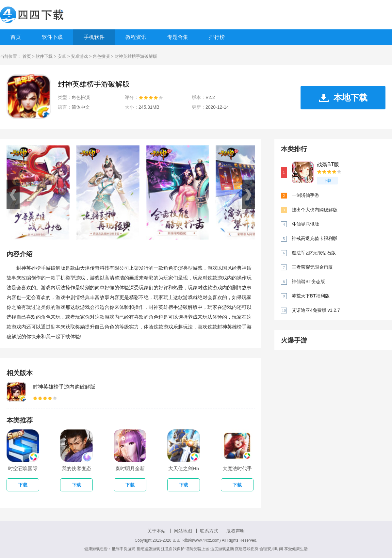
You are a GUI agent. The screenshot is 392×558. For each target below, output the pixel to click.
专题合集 (178, 37)
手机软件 (94, 37)
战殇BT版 (328, 164)
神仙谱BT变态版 (308, 281)
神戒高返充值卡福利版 (315, 238)
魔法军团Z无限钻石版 (314, 253)
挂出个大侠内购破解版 (315, 210)
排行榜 (217, 37)
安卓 (62, 56)
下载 (327, 181)
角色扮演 (101, 56)
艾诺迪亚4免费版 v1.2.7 (316, 310)
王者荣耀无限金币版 (312, 267)
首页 (16, 37)
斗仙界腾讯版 (305, 224)
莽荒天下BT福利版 (311, 296)
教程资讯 (136, 37)
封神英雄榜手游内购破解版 (64, 387)
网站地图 (183, 531)
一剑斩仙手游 (305, 195)
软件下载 (52, 37)
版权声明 (236, 531)
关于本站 (156, 531)
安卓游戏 (79, 56)
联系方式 (209, 531)
